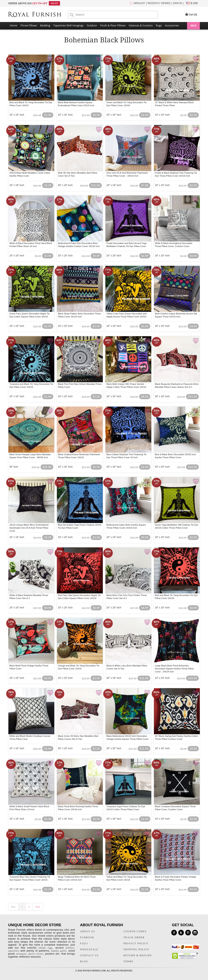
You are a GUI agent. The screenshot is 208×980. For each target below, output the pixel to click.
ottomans (21, 954)
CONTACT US (89, 955)
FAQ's (84, 943)
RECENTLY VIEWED (159, 3)
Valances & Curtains (141, 25)
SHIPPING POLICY (137, 949)
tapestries (14, 951)
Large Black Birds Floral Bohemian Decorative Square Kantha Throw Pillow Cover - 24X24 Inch (174, 669)
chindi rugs (46, 948)
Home (13, 25)
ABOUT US (88, 931)
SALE (193, 25)
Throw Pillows (29, 25)
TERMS (129, 961)
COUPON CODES (135, 931)
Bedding (45, 25)
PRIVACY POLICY (136, 943)
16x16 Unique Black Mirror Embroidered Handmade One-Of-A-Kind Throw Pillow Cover (29, 528)
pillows (70, 948)
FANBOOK (87, 937)
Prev (13, 907)
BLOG (84, 961)
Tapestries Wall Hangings (68, 25)
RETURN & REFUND (138, 955)
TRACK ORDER (134, 937)
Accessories (172, 25)
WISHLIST (139, 3)
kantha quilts (59, 951)
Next (38, 907)
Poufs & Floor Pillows (113, 25)
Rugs (159, 25)
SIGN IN (177, 3)
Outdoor (92, 25)
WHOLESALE (89, 949)
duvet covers (36, 954)
